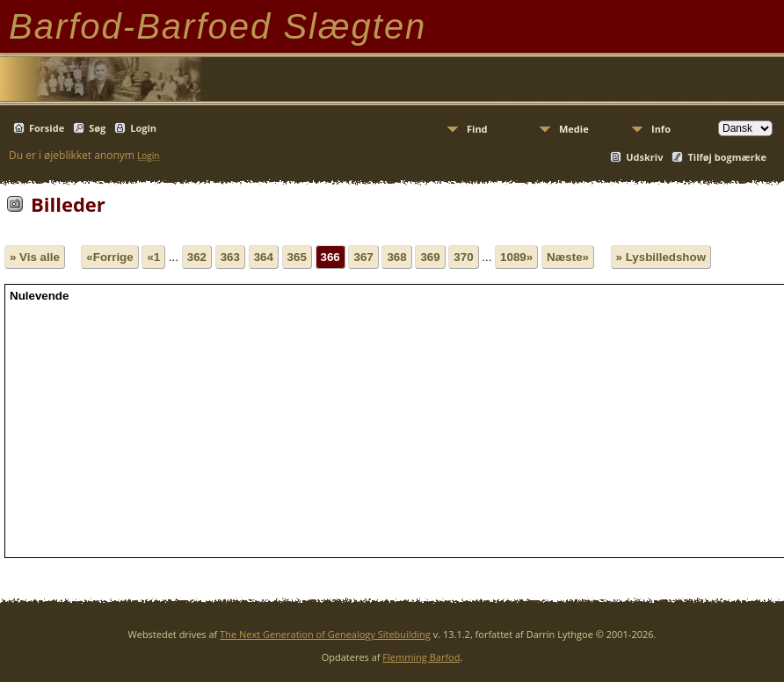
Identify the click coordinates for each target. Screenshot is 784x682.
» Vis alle (35, 257)
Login (143, 128)
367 (363, 257)
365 (297, 257)
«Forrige (109, 257)
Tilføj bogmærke (727, 157)
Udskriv (644, 157)
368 (396, 257)
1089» (516, 257)
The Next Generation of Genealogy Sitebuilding (325, 634)
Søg (97, 128)
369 (430, 257)
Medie (574, 129)
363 (230, 257)
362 (197, 257)
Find (477, 129)
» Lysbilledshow (661, 257)
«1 (153, 257)
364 (264, 257)
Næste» (568, 257)
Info (661, 129)
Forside (47, 128)
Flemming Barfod (421, 657)
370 (463, 257)
